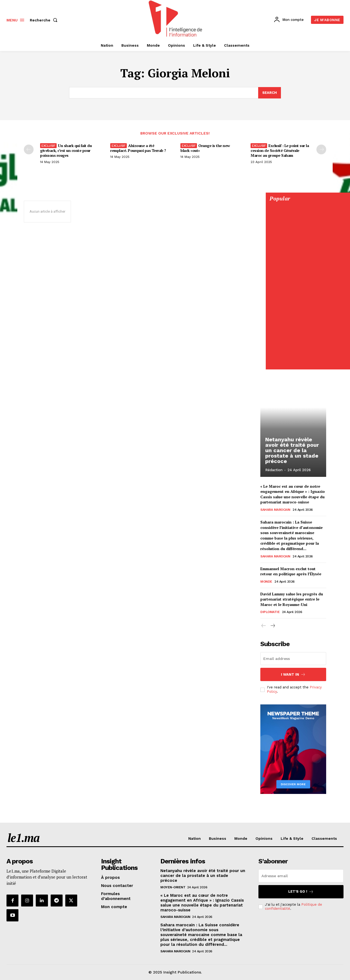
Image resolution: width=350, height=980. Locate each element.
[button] (45, 20)
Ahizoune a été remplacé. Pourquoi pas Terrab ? (138, 148)
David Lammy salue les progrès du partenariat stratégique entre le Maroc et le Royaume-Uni (292, 599)
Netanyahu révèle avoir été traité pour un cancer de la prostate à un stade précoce (292, 451)
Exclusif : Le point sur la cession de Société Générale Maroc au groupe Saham (280, 150)
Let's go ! (301, 892)
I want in (293, 674)
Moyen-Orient (173, 887)
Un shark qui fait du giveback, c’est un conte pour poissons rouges (66, 150)
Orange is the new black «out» (205, 148)
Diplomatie (270, 612)
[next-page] (272, 626)
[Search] (270, 93)
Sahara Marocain (275, 510)
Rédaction (274, 470)
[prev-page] (29, 149)
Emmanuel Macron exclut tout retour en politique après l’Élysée (291, 571)
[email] (293, 659)
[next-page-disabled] (321, 149)
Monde (266, 582)
